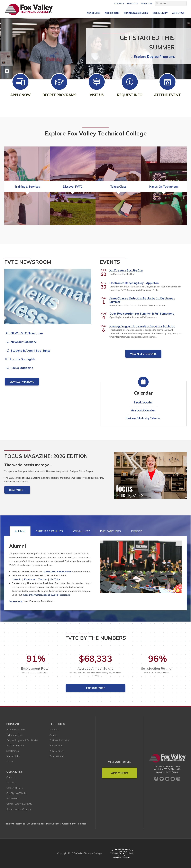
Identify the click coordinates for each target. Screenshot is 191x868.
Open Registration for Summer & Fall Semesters (142, 314)
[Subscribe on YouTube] (167, 779)
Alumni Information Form (57, 572)
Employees (132, 3)
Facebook (30, 579)
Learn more (16, 601)
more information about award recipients (46, 595)
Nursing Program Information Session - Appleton (142, 326)
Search (157, 3)
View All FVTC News (22, 382)
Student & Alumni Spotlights (28, 350)
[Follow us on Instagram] (178, 779)
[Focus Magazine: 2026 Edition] (150, 478)
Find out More (95, 688)
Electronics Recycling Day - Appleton (134, 283)
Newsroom (147, 3)
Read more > (17, 490)
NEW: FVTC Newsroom (24, 333)
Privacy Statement (15, 824)
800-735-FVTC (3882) (167, 772)
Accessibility (69, 824)
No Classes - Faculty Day (126, 270)
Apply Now (120, 773)
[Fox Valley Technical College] (29, 9)
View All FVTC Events (143, 354)
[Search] (171, 3)
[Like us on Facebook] (156, 779)
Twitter (43, 579)
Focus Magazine (19, 368)
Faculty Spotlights (20, 359)
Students (119, 3)
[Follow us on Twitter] (162, 779)
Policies (82, 824)
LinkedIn (16, 579)
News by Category (21, 342)
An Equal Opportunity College (43, 824)
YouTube (55, 579)
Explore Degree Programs (152, 56)
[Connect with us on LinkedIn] (173, 779)
